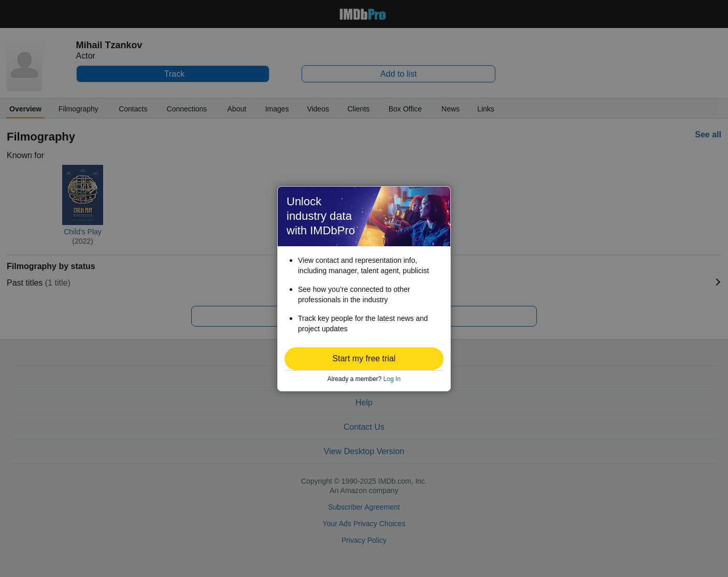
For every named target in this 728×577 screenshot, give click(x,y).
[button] (364, 359)
